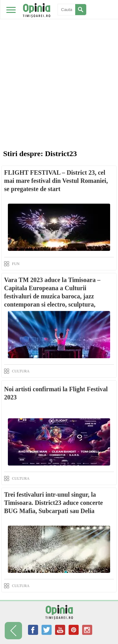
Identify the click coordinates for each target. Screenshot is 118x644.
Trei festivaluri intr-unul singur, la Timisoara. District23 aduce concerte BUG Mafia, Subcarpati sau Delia (53, 503)
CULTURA (21, 371)
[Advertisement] (59, 62)
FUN (16, 264)
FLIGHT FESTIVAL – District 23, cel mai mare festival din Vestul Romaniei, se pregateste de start (56, 181)
